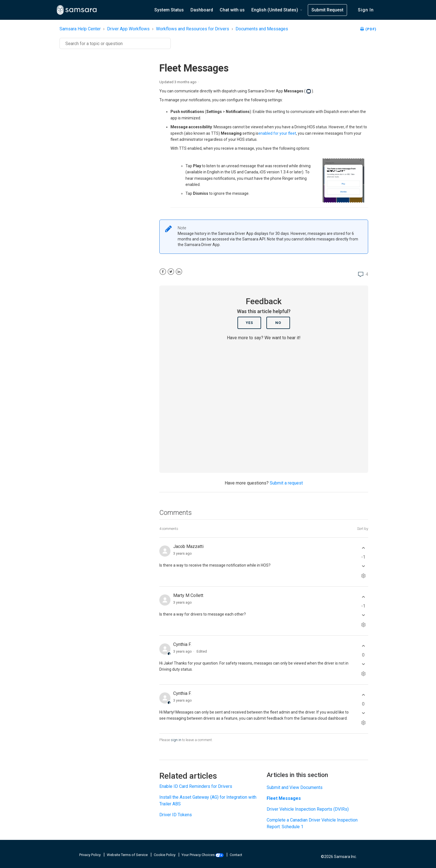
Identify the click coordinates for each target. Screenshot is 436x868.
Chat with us (232, 10)
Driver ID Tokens (176, 815)
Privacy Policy (90, 855)
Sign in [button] (366, 10)
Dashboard (202, 10)
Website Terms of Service (128, 855)
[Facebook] (163, 272)
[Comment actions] (363, 576)
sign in (176, 740)
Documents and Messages (262, 29)
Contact (236, 855)
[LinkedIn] (179, 272)
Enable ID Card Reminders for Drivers (196, 786)
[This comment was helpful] (363, 548)
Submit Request (327, 10)
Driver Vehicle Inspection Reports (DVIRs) (308, 809)
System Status (169, 10)
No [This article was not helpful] (278, 323)
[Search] (115, 43)
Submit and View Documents (295, 787)
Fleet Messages (284, 798)
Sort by (363, 529)
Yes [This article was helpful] (249, 323)
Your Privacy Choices (203, 855)
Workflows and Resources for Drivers (193, 29)
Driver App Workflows (128, 29)
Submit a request (286, 483)
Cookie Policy (165, 855)
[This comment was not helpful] (363, 566)
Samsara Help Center (80, 29)
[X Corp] (171, 272)
